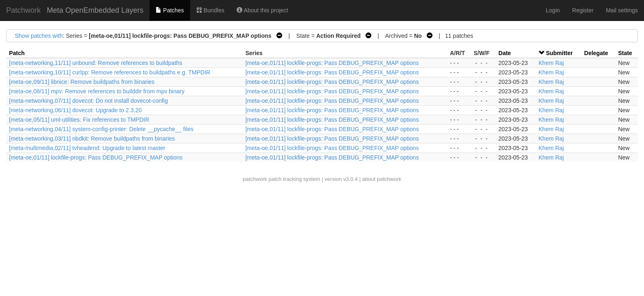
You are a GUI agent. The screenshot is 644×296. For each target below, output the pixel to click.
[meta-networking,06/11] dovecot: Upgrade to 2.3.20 (75, 110)
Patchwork (23, 10)
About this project (262, 10)
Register (583, 10)
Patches (170, 10)
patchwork (255, 179)
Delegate (596, 53)
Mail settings (622, 10)
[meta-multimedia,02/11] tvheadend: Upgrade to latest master (87, 148)
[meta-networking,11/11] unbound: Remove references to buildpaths (96, 63)
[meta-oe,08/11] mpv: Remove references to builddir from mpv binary (97, 91)
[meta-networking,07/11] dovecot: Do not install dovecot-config (89, 101)
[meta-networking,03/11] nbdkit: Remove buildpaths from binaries (92, 139)
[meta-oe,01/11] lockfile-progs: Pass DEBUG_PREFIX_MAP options (332, 63)
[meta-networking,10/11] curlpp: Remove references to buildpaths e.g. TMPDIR (110, 72)
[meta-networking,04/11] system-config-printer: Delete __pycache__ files (101, 129)
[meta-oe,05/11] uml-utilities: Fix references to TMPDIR (79, 120)
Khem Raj (551, 63)
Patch (17, 53)
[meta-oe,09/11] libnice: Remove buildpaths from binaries (82, 82)
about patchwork (382, 179)
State (625, 53)
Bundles (210, 10)
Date (505, 53)
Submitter (559, 53)
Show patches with (39, 36)
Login (553, 10)
